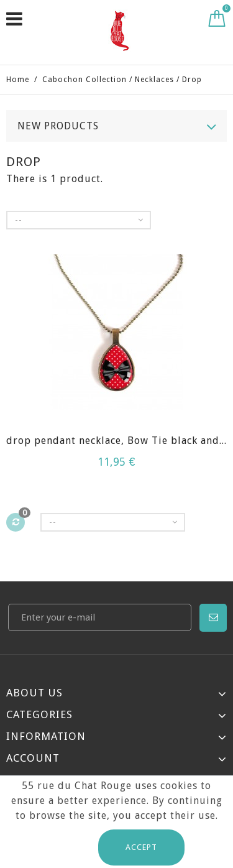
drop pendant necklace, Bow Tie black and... (116, 441)
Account (33, 758)
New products (58, 126)
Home (18, 80)
